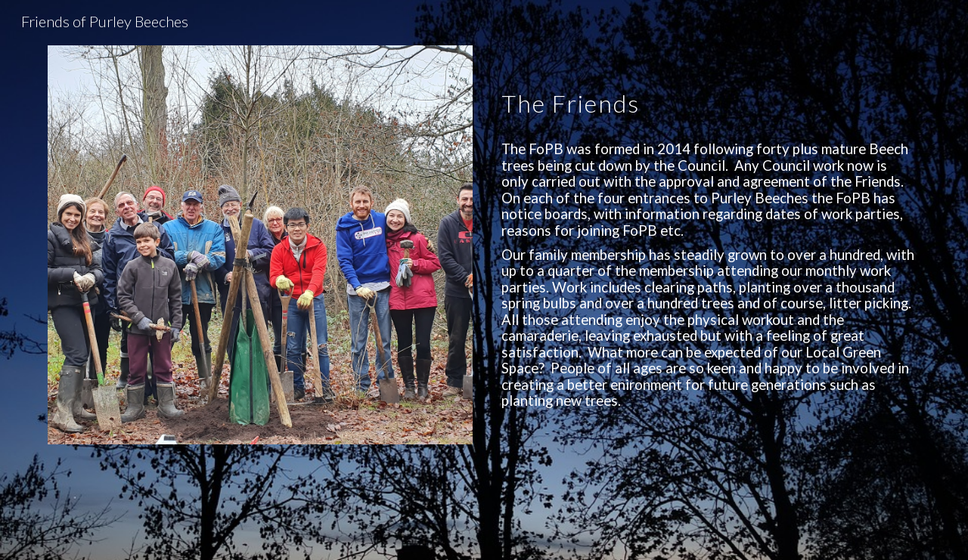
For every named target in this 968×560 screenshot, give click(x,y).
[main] (708, 88)
